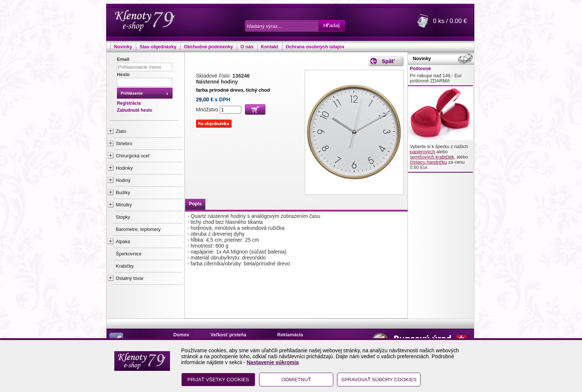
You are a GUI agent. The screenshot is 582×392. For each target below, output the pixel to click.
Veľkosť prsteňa (228, 335)
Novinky (123, 47)
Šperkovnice (129, 254)
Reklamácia (290, 335)
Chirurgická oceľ (133, 156)
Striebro (124, 144)
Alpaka (123, 242)
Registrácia (129, 103)
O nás (247, 47)
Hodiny (123, 180)
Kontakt (270, 47)
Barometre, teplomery (138, 229)
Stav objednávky (158, 47)
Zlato (121, 131)
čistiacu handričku (428, 162)
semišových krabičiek (432, 157)
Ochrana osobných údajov (315, 47)
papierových (422, 152)
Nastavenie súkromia (273, 362)
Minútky (124, 205)
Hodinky (124, 168)
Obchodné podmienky (208, 47)
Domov (181, 335)
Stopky (123, 217)
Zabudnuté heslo (135, 110)
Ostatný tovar (130, 278)
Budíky (123, 193)
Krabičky (125, 266)
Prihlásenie (132, 93)
